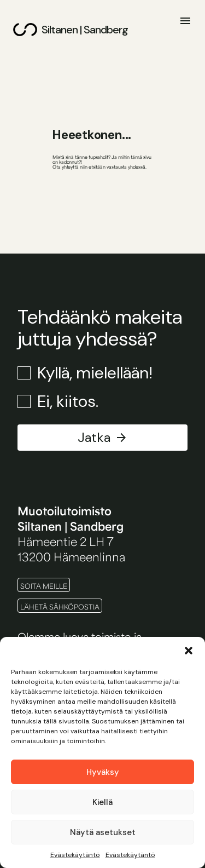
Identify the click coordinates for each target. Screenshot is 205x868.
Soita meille (44, 586)
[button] (189, 651)
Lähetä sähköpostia (60, 607)
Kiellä (102, 802)
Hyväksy (103, 772)
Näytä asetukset (103, 832)
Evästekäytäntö (75, 855)
